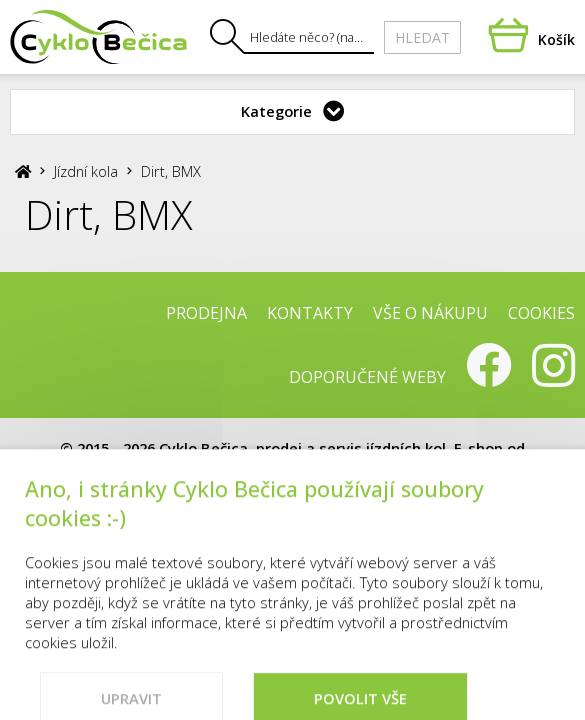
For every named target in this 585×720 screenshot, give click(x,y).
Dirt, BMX (171, 171)
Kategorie (276, 111)
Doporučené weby (367, 377)
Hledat (422, 37)
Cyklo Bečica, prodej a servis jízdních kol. (304, 448)
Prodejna (206, 313)
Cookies (541, 313)
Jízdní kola (86, 171)
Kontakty (310, 313)
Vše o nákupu (430, 313)
